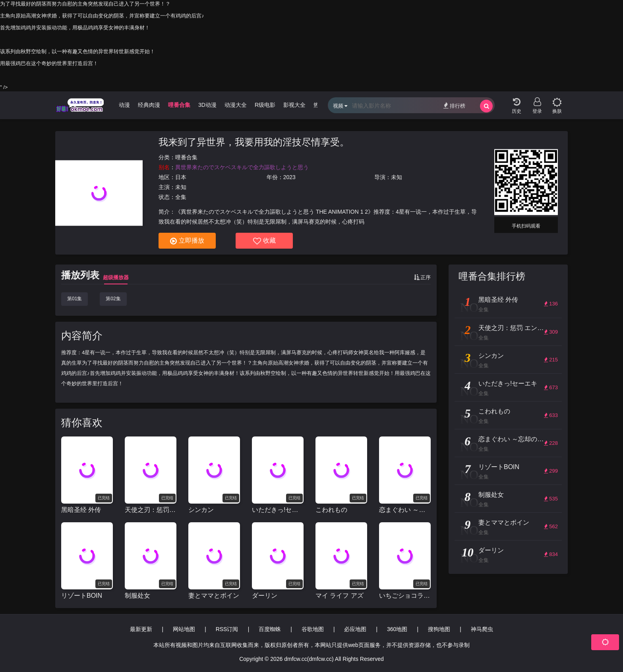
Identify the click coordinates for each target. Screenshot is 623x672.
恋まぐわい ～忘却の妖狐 (405, 510)
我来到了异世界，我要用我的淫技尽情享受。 (254, 142)
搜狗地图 (439, 629)
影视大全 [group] (294, 105)
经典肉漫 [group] (149, 105)
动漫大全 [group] (236, 105)
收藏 (264, 241)
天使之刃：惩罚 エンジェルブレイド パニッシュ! (151, 510)
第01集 (74, 299)
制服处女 (137, 596)
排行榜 (454, 105)
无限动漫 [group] (119, 105)
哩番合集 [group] (179, 105)
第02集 (113, 299)
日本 (181, 177)
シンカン (201, 510)
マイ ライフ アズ (340, 596)
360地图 (397, 629)
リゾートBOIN (82, 596)
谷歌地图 (313, 629)
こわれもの (331, 510)
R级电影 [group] (265, 105)
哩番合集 (186, 157)
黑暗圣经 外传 (81, 510)
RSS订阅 (227, 629)
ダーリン (265, 596)
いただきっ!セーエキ (278, 510)
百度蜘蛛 (270, 629)
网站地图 (184, 629)
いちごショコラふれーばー (405, 596)
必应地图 (355, 629)
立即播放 (187, 241)
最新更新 (141, 629)
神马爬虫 (482, 629)
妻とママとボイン (214, 596)
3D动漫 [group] (207, 105)
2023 (289, 177)
